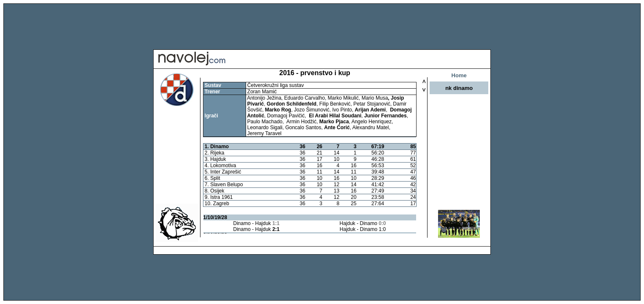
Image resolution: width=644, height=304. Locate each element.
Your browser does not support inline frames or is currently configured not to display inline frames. (310, 157)
